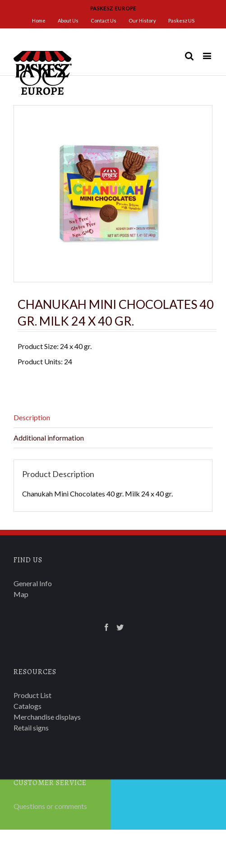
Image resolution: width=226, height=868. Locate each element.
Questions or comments (50, 806)
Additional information (49, 438)
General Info (33, 583)
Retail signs (31, 728)
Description (32, 417)
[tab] (113, 418)
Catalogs (28, 706)
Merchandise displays (47, 717)
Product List (32, 695)
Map (21, 594)
